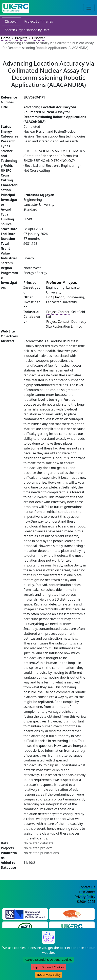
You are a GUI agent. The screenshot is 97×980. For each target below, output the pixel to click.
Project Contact (58, 312)
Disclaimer (87, 892)
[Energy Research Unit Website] (25, 927)
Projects (21, 38)
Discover (11, 22)
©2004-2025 (86, 902)
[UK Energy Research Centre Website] (72, 927)
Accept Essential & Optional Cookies (49, 960)
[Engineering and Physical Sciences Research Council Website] (72, 914)
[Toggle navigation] (89, 8)
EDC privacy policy (48, 975)
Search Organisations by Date (27, 30)
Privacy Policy (85, 897)
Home (6, 38)
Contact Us (87, 887)
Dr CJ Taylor (55, 297)
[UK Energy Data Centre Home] (16, 8)
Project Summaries (38, 21)
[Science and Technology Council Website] (25, 914)
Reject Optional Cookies (48, 967)
